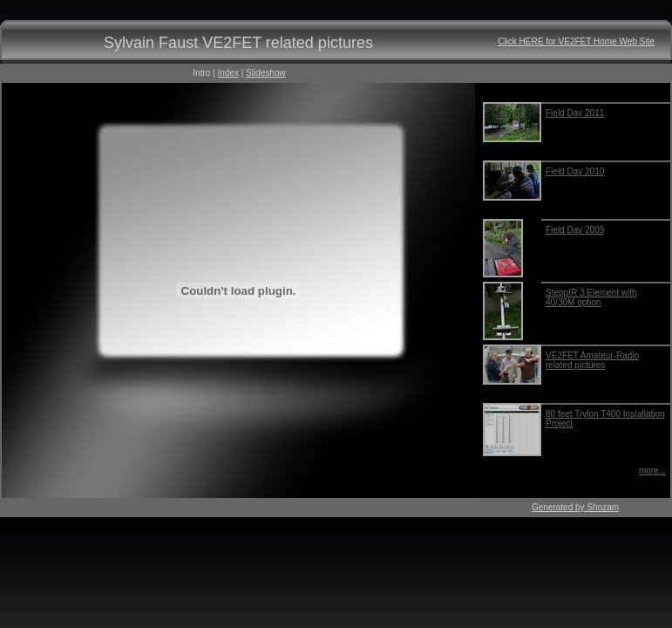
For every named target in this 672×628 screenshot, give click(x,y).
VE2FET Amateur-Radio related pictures (592, 360)
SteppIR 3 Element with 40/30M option (591, 297)
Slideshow (266, 73)
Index (227, 73)
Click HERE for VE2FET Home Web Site (576, 41)
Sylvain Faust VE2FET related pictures (238, 43)
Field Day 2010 (575, 171)
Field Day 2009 (575, 230)
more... (652, 471)
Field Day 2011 (575, 113)
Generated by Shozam (575, 507)
